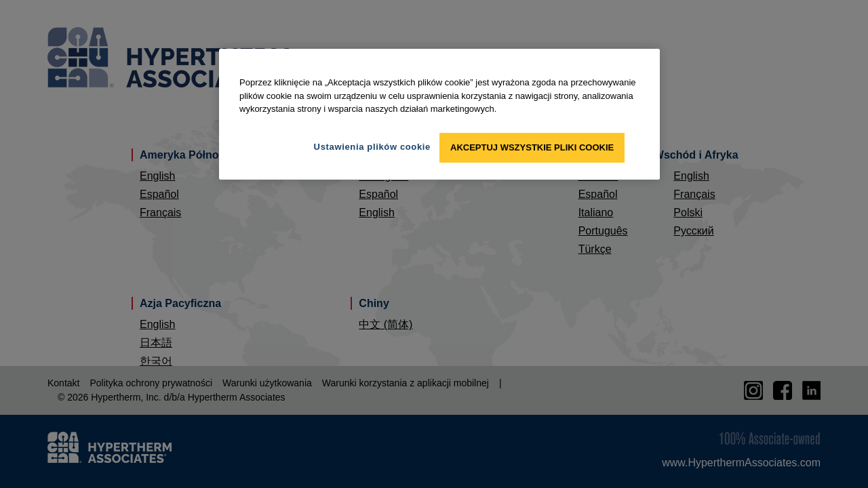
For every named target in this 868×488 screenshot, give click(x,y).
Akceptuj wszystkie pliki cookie (532, 147)
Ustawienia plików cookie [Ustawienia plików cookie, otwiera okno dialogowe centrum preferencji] (372, 147)
